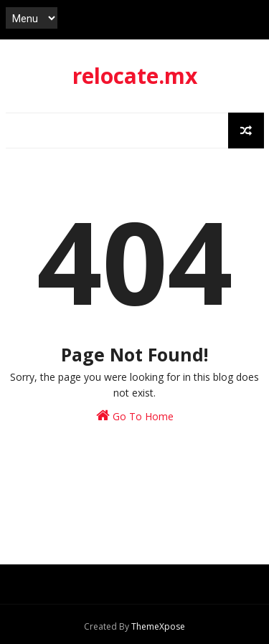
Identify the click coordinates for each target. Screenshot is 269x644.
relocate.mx (135, 76)
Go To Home (135, 416)
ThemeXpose (158, 626)
